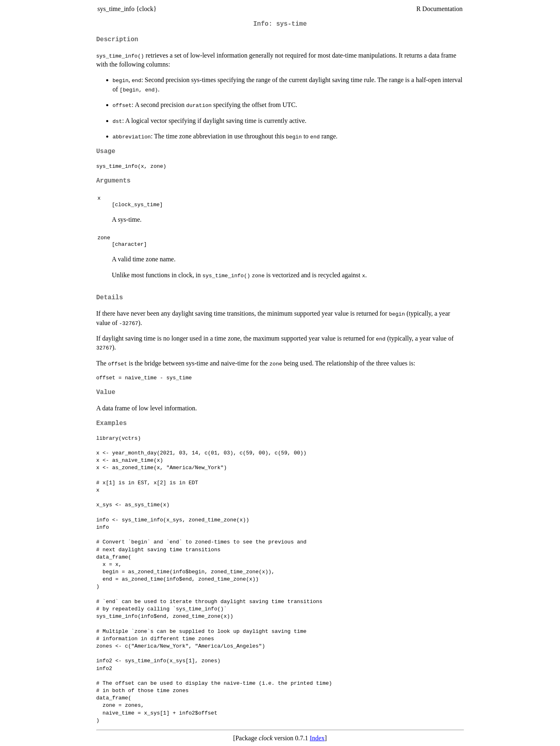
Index (317, 738)
